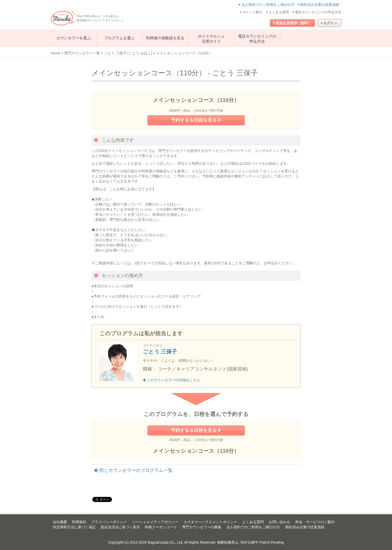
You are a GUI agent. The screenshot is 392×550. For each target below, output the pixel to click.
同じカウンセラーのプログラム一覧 (133, 470)
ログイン (329, 23)
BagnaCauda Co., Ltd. (165, 542)
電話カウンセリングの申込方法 (317, 12)
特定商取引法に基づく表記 (74, 527)
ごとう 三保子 (160, 351)
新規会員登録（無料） (292, 23)
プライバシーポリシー (109, 522)
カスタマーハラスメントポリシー (210, 522)
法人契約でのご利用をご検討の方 (267, 5)
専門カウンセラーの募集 (202, 527)
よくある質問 (278, 12)
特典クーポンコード (161, 527)
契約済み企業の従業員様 (319, 5)
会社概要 (60, 522)
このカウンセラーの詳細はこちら (172, 380)
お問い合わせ (280, 522)
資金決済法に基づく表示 (120, 527)
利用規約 (79, 522)
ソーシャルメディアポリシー (155, 522)
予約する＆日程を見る (196, 120)
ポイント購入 (252, 12)
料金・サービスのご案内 (315, 522)
